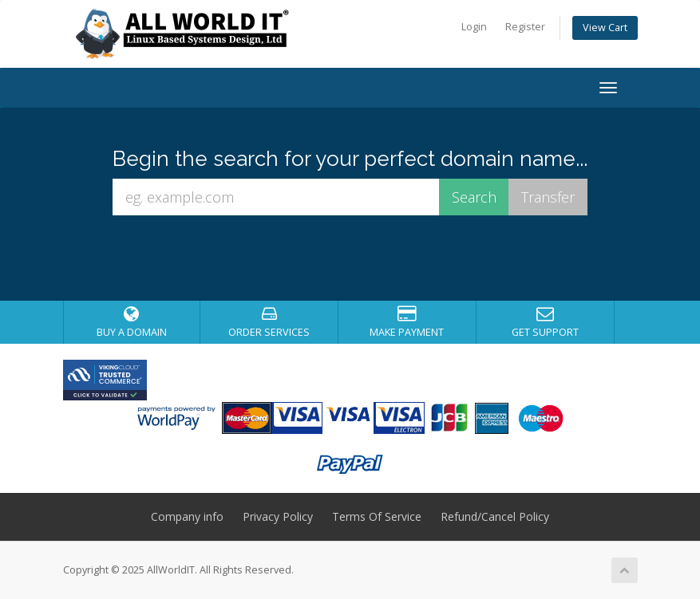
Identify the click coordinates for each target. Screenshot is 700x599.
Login (474, 27)
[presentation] (365, 258)
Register (525, 27)
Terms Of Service (377, 516)
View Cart (605, 28)
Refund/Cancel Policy (495, 516)
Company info (187, 516)
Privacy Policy (278, 516)
